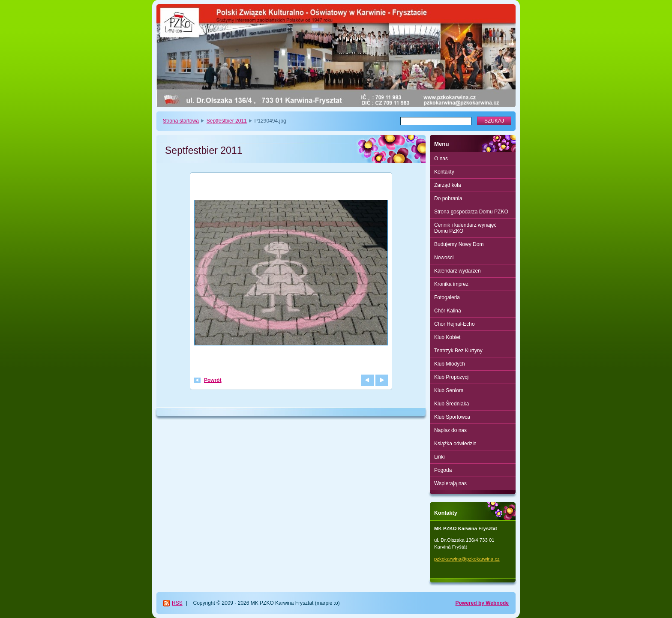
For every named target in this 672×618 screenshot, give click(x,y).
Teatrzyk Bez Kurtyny (458, 351)
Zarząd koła (448, 185)
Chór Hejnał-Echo (454, 324)
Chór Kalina (448, 311)
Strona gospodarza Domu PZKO (471, 212)
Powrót (213, 380)
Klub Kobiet (447, 337)
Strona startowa (181, 121)
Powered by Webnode (482, 603)
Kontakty (444, 172)
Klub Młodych (450, 364)
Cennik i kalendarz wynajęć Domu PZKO (465, 228)
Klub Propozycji (452, 377)
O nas (441, 159)
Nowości (444, 258)
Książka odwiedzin (455, 444)
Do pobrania (448, 198)
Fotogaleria (447, 297)
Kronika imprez (451, 284)
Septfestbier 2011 (227, 121)
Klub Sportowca (452, 417)
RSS (177, 603)
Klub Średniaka (451, 404)
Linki (439, 457)
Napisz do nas (450, 430)
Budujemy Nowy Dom (459, 244)
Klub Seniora (449, 390)
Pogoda (443, 470)
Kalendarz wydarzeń (457, 271)
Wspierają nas (450, 483)
